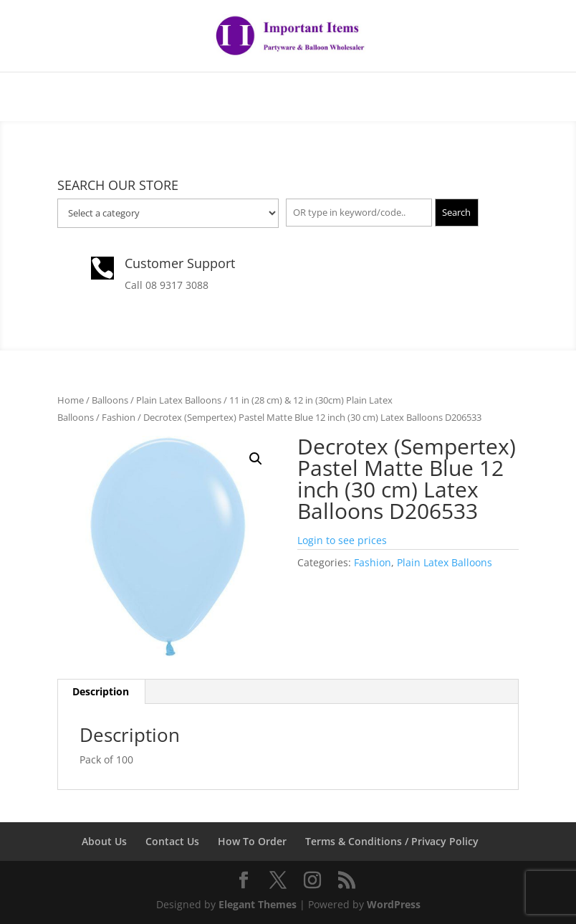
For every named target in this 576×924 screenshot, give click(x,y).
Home (71, 400)
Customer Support (180, 263)
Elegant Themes (258, 904)
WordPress (394, 904)
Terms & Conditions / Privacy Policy (392, 841)
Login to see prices (342, 540)
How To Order (252, 841)
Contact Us (172, 841)
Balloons (110, 400)
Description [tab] (101, 691)
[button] (256, 459)
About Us (104, 841)
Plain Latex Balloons (179, 400)
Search (456, 212)
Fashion (119, 417)
